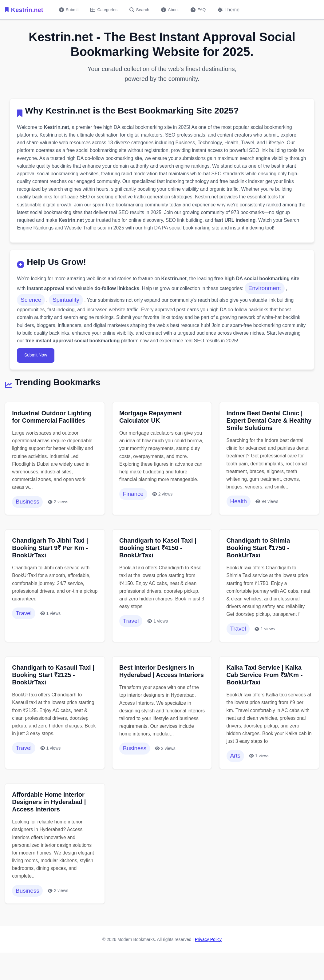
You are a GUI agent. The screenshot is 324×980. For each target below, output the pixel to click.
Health (239, 509)
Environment (269, 292)
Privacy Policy (208, 962)
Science (32, 304)
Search (142, 10)
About (173, 10)
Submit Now (37, 361)
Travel (24, 622)
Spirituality (67, 304)
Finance (134, 509)
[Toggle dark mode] (233, 10)
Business (28, 509)
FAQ (202, 10)
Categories (105, 10)
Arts (236, 775)
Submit (69, 10)
